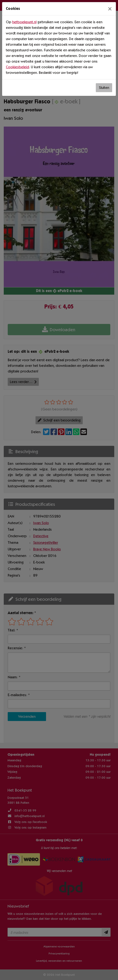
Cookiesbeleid (17, 67)
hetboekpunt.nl (24, 22)
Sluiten (104, 88)
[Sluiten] (110, 9)
